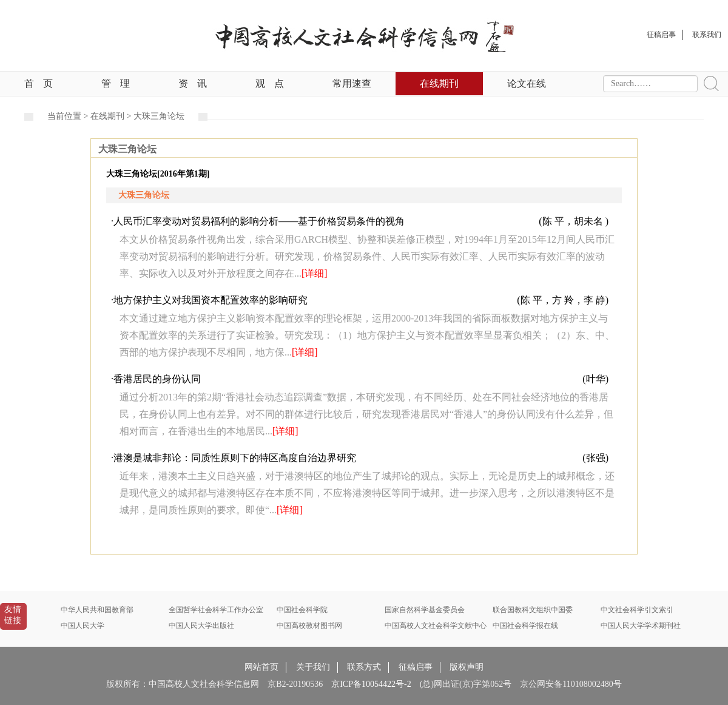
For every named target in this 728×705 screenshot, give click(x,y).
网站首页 (261, 667)
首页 (39, 83)
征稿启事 (416, 667)
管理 (116, 83)
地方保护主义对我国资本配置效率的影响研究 (211, 300)
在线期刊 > (112, 116)
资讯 (193, 83)
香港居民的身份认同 (157, 379)
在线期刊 (439, 83)
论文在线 (527, 83)
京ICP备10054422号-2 (371, 684)
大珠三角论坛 (159, 116)
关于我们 (313, 667)
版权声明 (467, 667)
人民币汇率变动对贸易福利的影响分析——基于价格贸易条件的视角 (259, 221)
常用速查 (352, 83)
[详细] (315, 273)
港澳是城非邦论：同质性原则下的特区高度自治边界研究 (235, 458)
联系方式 (364, 667)
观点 (270, 83)
